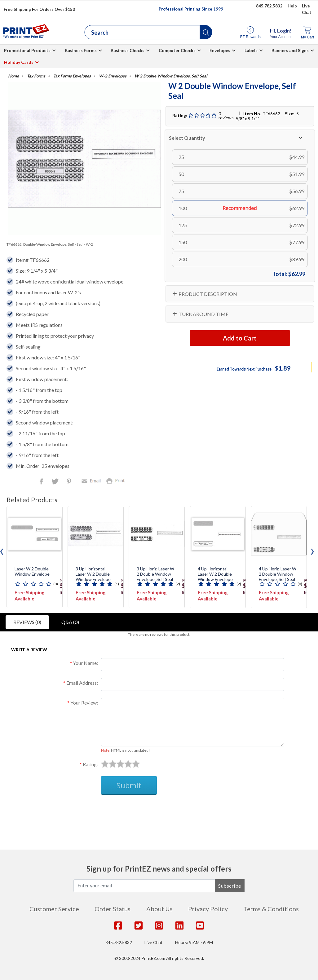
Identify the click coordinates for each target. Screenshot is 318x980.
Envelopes (220, 50)
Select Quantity (187, 138)
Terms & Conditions (271, 909)
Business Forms (81, 50)
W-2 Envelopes (113, 76)
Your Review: (84, 703)
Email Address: (82, 683)
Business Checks (128, 50)
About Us (159, 909)
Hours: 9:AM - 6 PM (194, 942)
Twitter (56, 482)
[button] (206, 32)
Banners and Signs (290, 50)
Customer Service (54, 909)
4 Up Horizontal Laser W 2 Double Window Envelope (215, 574)
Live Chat (154, 942)
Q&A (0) (70, 622)
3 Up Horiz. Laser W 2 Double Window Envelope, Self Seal (155, 574)
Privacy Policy (208, 909)
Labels (251, 50)
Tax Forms (36, 76)
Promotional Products (27, 50)
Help (292, 6)
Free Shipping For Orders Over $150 (39, 9)
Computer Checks (177, 50)
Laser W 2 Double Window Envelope (32, 571)
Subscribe (230, 886)
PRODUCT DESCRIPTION (208, 294)
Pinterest (70, 482)
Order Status (113, 909)
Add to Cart (240, 338)
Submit (129, 785)
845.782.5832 (119, 942)
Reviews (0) (27, 622)
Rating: (90, 764)
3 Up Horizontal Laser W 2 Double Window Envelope (93, 574)
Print (117, 480)
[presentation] (312, 550)
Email (92, 480)
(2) (178, 584)
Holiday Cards (19, 62)
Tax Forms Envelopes (72, 76)
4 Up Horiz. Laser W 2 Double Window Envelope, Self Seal (278, 574)
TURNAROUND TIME (203, 314)
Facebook (42, 482)
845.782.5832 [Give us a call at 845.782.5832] (269, 6)
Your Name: (85, 663)
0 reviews (226, 116)
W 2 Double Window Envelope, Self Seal (171, 76)
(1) (117, 584)
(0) (56, 584)
